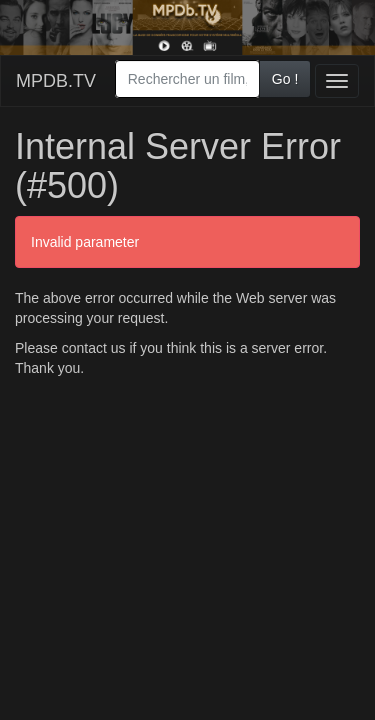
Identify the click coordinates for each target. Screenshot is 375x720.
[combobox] (187, 79)
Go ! (285, 79)
